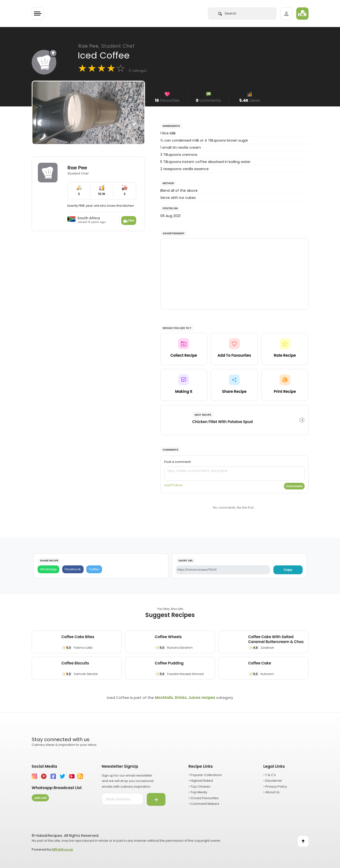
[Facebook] (73, 569)
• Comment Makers (204, 804)
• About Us (271, 792)
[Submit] (156, 799)
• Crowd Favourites (204, 798)
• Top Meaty (198, 792)
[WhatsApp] (49, 569)
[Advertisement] (234, 274)
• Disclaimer (273, 781)
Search (227, 13)
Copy (288, 570)
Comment (294, 486)
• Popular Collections (205, 775)
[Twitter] (94, 569)
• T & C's (270, 775)
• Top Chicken (200, 787)
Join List (40, 798)
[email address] (123, 799)
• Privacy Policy (275, 787)
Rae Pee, (107, 46)
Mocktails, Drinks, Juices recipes (185, 698)
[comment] (234, 474)
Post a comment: (178, 462)
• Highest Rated (201, 781)
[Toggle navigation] (38, 14)
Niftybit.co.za (62, 849)
